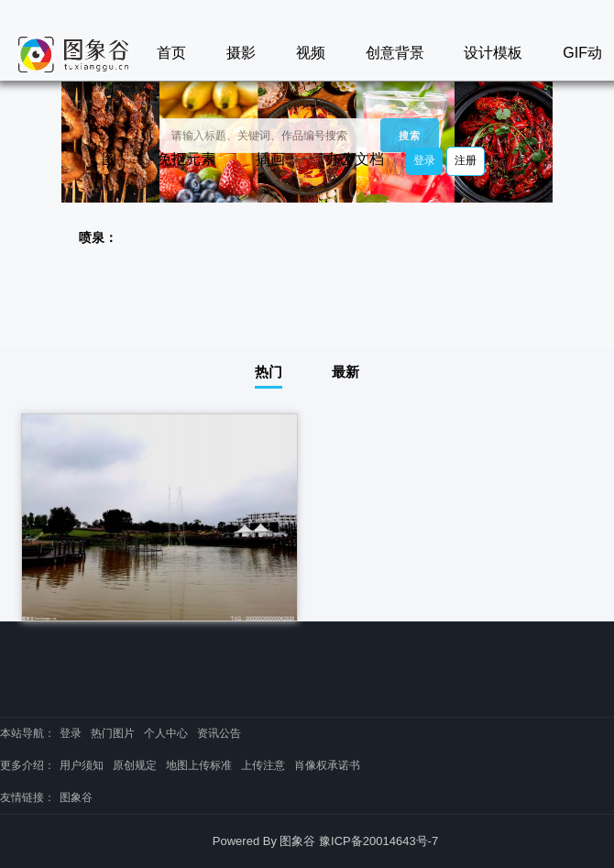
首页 (171, 53)
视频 (311, 53)
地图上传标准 (199, 765)
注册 (466, 160)
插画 (270, 159)
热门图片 (113, 733)
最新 (345, 372)
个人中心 (166, 733)
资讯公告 (219, 733)
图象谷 (76, 797)
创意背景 (395, 53)
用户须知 (82, 765)
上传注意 (263, 765)
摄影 (241, 53)
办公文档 (355, 159)
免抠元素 (186, 159)
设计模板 (493, 53)
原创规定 (135, 765)
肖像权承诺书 (327, 765)
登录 (424, 160)
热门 (269, 372)
